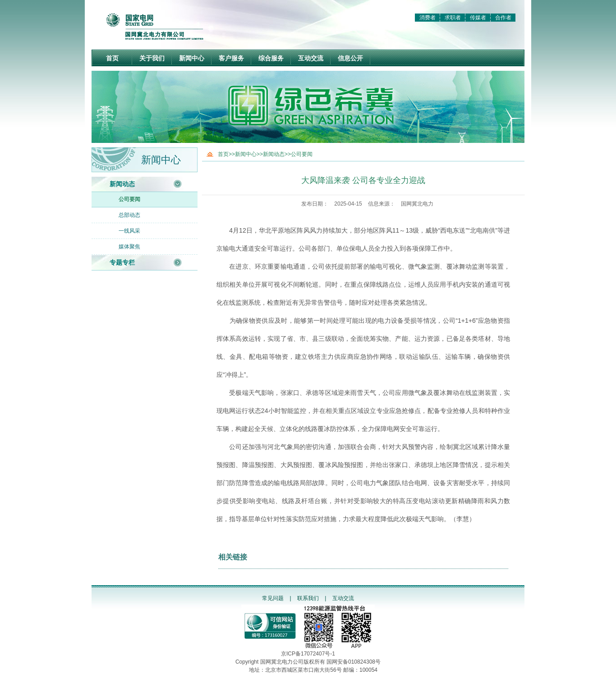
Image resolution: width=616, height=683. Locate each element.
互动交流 (311, 58)
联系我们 (308, 598)
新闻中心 (192, 58)
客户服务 (231, 58)
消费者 (428, 18)
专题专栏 (122, 262)
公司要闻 (129, 199)
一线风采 (129, 231)
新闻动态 (122, 184)
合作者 (503, 18)
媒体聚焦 (129, 247)
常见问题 (273, 598)
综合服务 (271, 58)
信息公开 (350, 58)
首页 (112, 58)
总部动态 (129, 215)
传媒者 (478, 18)
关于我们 (152, 58)
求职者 (453, 18)
